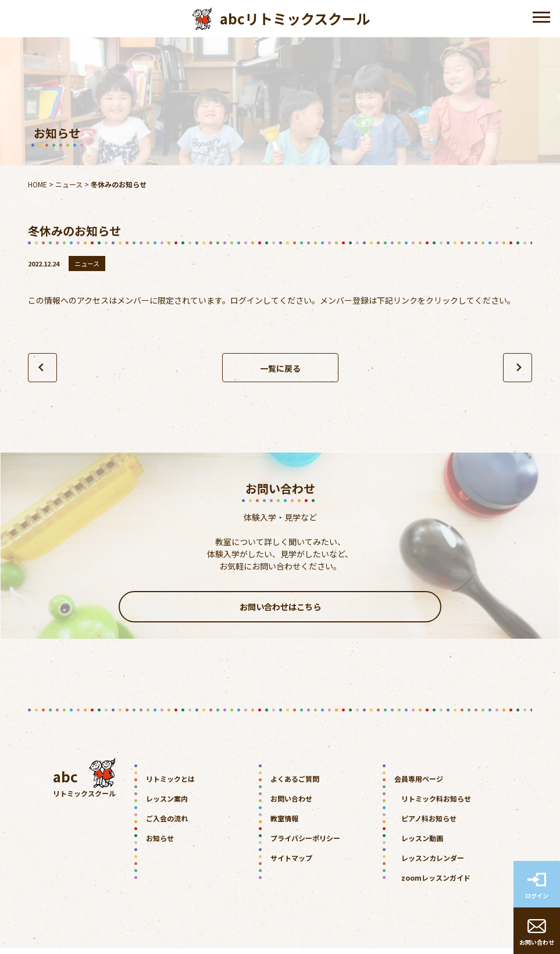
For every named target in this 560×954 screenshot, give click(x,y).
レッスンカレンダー (433, 864)
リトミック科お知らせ (436, 804)
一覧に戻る (280, 368)
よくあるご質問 (295, 784)
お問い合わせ (291, 804)
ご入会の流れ (167, 824)
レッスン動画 (422, 844)
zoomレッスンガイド (436, 883)
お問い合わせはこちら (280, 610)
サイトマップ (291, 864)
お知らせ (160, 844)
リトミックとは (170, 784)
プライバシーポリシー (305, 844)
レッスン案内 (167, 804)
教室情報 (284, 824)
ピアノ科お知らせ (429, 824)
